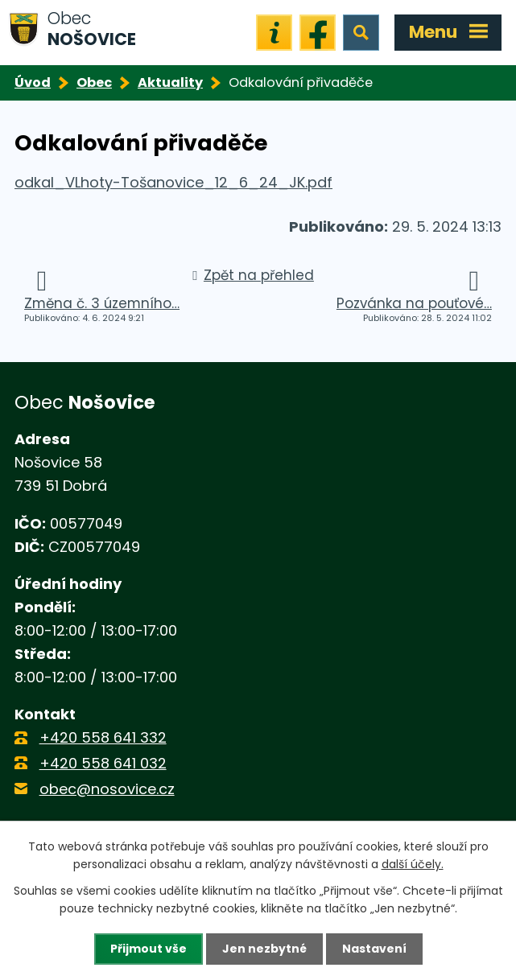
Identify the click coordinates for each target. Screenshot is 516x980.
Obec (94, 82)
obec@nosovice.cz (107, 789)
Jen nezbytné (264, 949)
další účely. (413, 864)
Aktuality (170, 82)
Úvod (33, 82)
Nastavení (374, 949)
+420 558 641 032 (103, 763)
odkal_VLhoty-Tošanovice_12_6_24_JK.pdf (173, 182)
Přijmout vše (149, 949)
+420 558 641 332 (103, 737)
